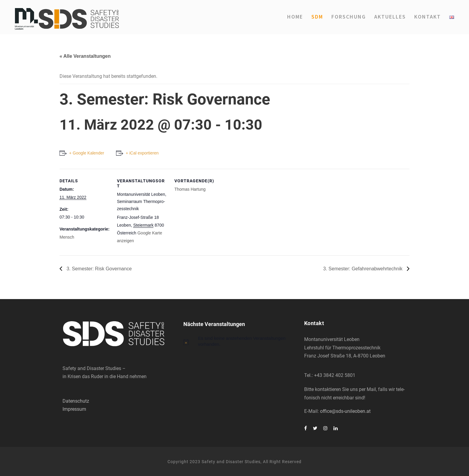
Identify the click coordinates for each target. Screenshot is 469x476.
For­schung (349, 17)
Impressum (74, 409)
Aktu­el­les (390, 17)
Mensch (67, 237)
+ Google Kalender (87, 153)
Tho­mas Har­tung (190, 189)
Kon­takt (428, 17)
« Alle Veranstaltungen (85, 56)
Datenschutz (76, 401)
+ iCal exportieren (142, 153)
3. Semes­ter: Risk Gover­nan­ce (98, 269)
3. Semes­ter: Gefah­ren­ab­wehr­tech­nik (364, 269)
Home (295, 17)
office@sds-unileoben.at (345, 411)
